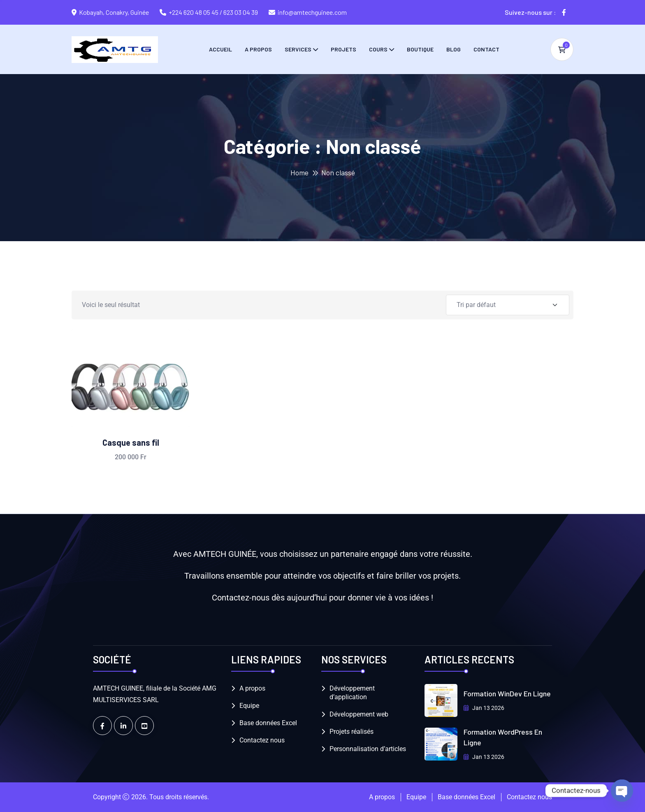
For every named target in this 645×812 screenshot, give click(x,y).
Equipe (249, 706)
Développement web (359, 714)
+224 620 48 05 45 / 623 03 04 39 (213, 12)
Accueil (220, 49)
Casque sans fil (131, 442)
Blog (454, 49)
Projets (343, 49)
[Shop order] (508, 305)
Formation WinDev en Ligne (507, 693)
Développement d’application (352, 693)
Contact (486, 49)
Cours (378, 49)
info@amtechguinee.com (312, 12)
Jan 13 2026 (484, 708)
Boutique (420, 49)
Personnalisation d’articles (368, 749)
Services (298, 49)
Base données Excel (268, 723)
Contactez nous (262, 740)
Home (299, 172)
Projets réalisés (352, 732)
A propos (258, 49)
